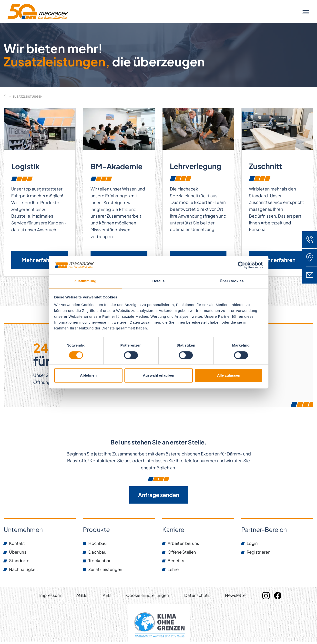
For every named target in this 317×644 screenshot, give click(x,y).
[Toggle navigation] (306, 11)
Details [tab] (159, 281)
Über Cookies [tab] (232, 281)
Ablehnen (88, 375)
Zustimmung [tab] (85, 281)
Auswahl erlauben (158, 375)
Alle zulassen (229, 375)
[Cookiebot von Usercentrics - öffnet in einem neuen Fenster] (241, 265)
